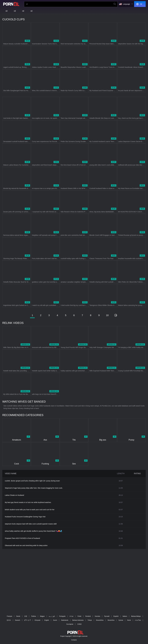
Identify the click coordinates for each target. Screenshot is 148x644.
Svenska (97, 616)
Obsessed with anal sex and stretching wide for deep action (26, 545)
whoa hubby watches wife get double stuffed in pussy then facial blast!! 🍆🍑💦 (33, 531)
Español (116, 616)
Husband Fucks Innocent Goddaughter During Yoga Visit (25, 517)
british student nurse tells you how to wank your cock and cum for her (30, 510)
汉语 (26, 616)
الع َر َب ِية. (52, 616)
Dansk (18, 616)
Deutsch (18, 620)
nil (6, 11)
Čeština (34, 616)
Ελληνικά (37, 620)
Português (62, 616)
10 (107, 315)
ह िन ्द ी (27, 620)
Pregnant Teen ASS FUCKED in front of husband (22, 538)
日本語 (79, 624)
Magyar (42, 616)
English (47, 620)
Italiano (125, 616)
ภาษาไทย (138, 620)
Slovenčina (111, 620)
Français (9, 616)
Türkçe (90, 620)
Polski (79, 616)
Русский (107, 616)
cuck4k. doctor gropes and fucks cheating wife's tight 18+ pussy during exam (32, 481)
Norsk (129, 620)
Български (70, 624)
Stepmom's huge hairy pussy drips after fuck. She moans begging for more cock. (34, 488)
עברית (72, 616)
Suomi (55, 620)
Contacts (74, 640)
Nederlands (65, 620)
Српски (121, 620)
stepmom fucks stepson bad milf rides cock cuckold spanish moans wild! (31, 524)
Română (88, 616)
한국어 (9, 620)
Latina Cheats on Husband (14, 495)
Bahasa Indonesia (78, 620)
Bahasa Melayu (136, 616)
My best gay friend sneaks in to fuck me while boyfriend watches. (28, 502)
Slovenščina (100, 620)
